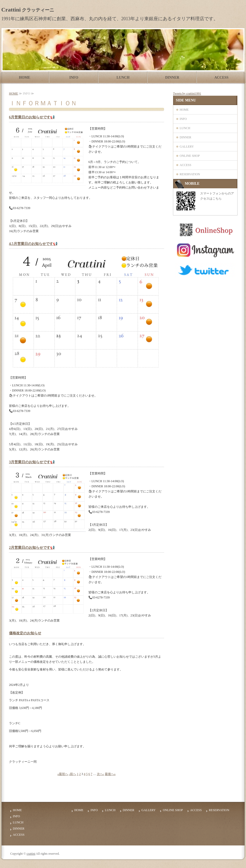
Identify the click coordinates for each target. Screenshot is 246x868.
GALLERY (187, 147)
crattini (31, 854)
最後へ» (110, 774)
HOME (25, 77)
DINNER (172, 77)
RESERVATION (190, 174)
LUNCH (123, 77)
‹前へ (73, 774)
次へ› (100, 774)
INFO (74, 77)
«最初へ (63, 774)
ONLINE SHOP (190, 156)
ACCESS (221, 77)
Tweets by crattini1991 (187, 94)
